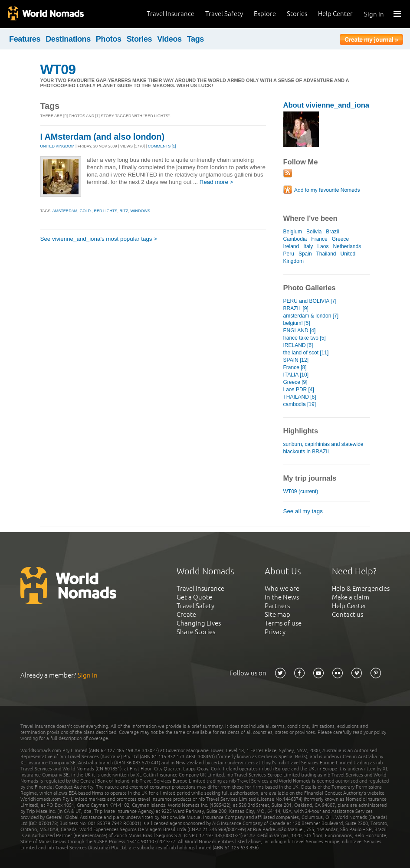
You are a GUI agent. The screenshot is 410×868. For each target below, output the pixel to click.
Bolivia (314, 232)
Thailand (326, 254)
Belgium (293, 232)
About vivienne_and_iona (326, 105)
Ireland (291, 246)
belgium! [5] (297, 323)
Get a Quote (194, 597)
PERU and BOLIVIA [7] (310, 301)
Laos (323, 246)
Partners (277, 606)
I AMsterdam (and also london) (102, 137)
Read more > (216, 182)
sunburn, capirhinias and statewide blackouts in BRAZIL (323, 448)
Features (25, 39)
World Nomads (46, 14)
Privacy (275, 632)
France (319, 239)
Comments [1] (162, 146)
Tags (195, 39)
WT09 (58, 69)
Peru (289, 254)
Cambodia (295, 239)
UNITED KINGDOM (57, 146)
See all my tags (303, 511)
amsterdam (65, 211)
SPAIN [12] (296, 360)
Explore (265, 14)
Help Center (335, 14)
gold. (85, 211)
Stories (297, 14)
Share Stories (196, 632)
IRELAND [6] (298, 345)
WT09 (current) (301, 491)
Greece (340, 239)
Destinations (68, 39)
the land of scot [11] (306, 353)
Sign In (374, 14)
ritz (124, 211)
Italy (308, 246)
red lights (105, 211)
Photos (109, 39)
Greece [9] (295, 382)
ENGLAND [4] (300, 331)
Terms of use (283, 623)
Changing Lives (199, 623)
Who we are (282, 588)
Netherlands (347, 246)
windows (140, 211)
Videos (169, 39)
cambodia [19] (300, 404)
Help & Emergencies (361, 588)
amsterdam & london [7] (311, 316)
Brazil (332, 232)
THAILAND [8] (300, 397)
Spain (305, 254)
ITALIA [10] (296, 375)
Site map (277, 614)
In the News (282, 597)
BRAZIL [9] (296, 308)
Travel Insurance (171, 14)
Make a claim (351, 597)
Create (186, 614)
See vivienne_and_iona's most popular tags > (99, 239)
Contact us (348, 614)
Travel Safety (224, 14)
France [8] (295, 367)
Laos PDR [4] (299, 390)
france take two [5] (305, 338)
